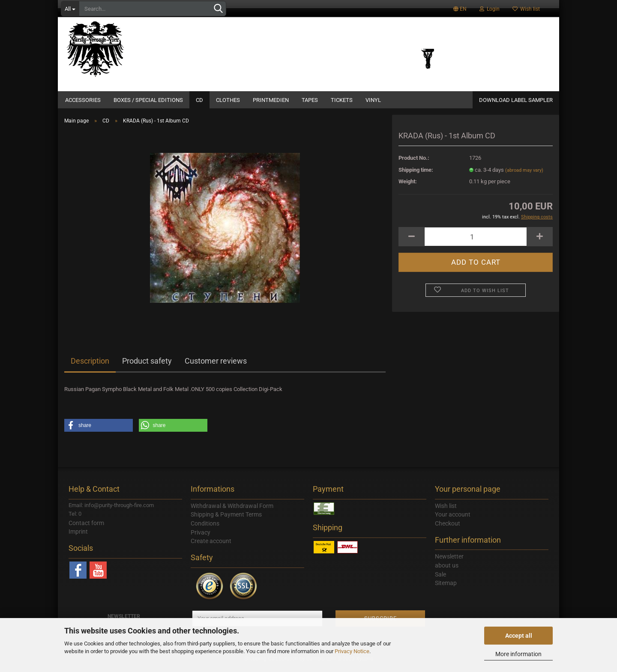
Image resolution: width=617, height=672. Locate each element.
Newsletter (449, 561)
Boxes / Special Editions (148, 100)
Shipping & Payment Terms (226, 520)
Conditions (205, 529)
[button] (99, 430)
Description (90, 366)
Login (490, 9)
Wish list (526, 9)
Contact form (86, 528)
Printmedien (271, 100)
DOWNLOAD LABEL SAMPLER (516, 100)
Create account (211, 546)
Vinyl (373, 100)
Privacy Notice (352, 651)
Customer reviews (216, 366)
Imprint (78, 537)
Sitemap (446, 588)
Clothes (228, 100)
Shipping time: (416, 175)
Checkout (448, 529)
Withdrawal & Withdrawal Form (232, 511)
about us (447, 570)
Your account (453, 520)
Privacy (201, 538)
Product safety (147, 366)
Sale (440, 579)
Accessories (83, 100)
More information (518, 654)
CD (199, 100)
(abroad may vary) (524, 175)
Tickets (342, 100)
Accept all (519, 636)
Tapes (310, 100)
